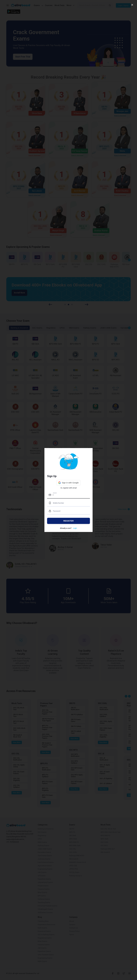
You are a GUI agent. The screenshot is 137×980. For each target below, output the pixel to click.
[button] (68, 483)
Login (75, 528)
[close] (132, 5)
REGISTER (69, 521)
